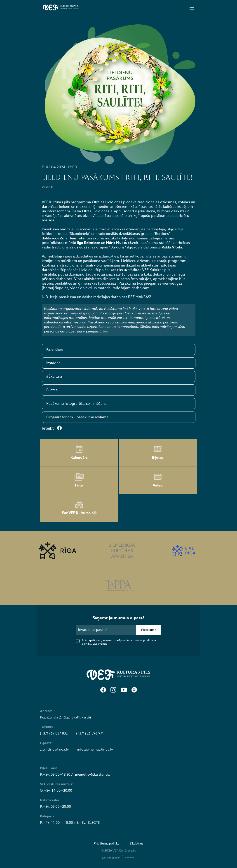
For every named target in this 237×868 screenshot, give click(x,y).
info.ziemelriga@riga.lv (95, 749)
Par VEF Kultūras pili (79, 508)
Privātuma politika (107, 843)
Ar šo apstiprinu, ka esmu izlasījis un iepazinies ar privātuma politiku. (119, 642)
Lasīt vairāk (100, 644)
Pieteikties (149, 630)
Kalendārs (55, 349)
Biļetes (52, 390)
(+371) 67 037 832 (54, 733)
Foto (79, 480)
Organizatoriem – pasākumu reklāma (77, 417)
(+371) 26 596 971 (90, 733)
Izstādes (53, 363)
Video (158, 480)
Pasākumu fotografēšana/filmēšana (76, 404)
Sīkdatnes (137, 843)
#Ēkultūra (54, 377)
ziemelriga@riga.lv (54, 749)
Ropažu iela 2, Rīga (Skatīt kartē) (65, 717)
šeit (105, 331)
